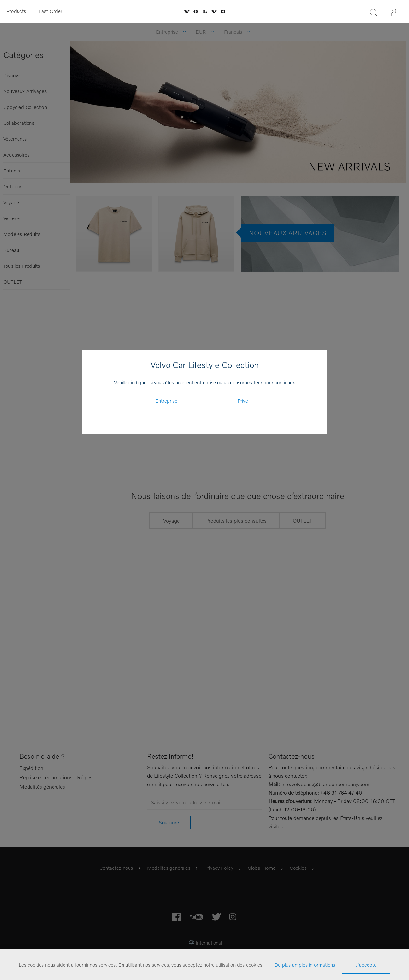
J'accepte (366, 965)
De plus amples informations (305, 965)
